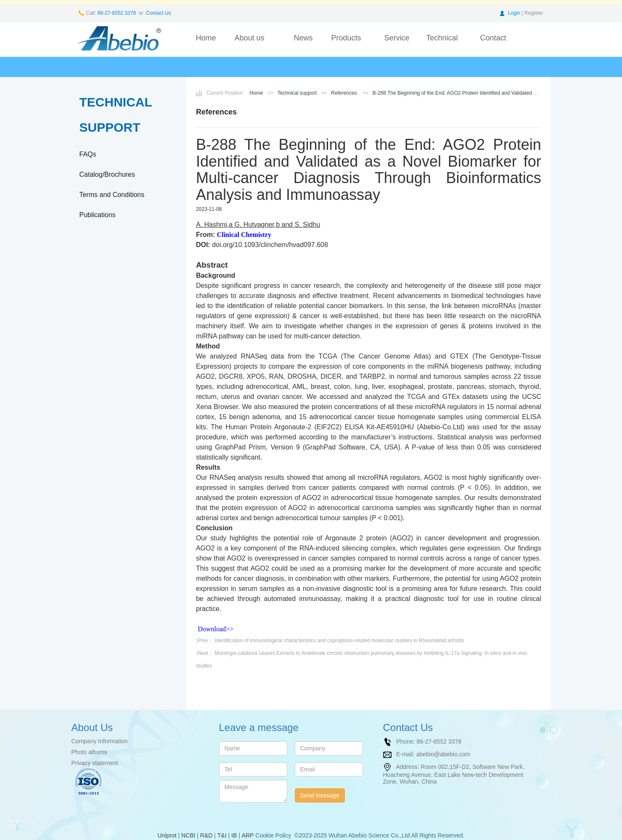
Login (514, 13)
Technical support (442, 44)
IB (234, 835)
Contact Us (158, 13)
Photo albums (90, 752)
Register (534, 13)
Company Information (100, 741)
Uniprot (167, 835)
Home (206, 38)
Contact (493, 38)
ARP (248, 835)
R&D (206, 835)
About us (249, 38)
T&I (222, 835)
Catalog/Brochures (107, 174)
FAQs (88, 154)
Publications (98, 215)
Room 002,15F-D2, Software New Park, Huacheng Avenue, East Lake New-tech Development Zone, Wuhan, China (454, 774)
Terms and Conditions (112, 195)
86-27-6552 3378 (116, 13)
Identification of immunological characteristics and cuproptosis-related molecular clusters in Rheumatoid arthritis (339, 641)
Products (346, 38)
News (303, 38)
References (344, 93)
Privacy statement (95, 763)
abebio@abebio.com (443, 754)
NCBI (188, 835)
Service (397, 38)
